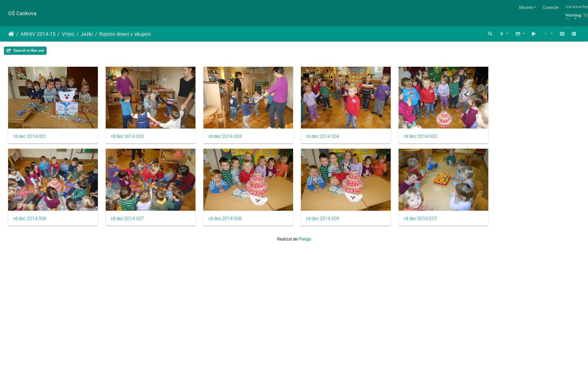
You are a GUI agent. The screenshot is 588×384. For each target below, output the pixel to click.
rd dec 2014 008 (234, 225)
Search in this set (25, 51)
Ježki (87, 34)
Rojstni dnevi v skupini (125, 34)
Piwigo (305, 246)
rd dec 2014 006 (30, 225)
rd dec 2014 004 (337, 140)
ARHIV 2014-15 (38, 34)
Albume (526, 7)
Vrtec (68, 34)
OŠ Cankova (22, 13)
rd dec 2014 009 (337, 225)
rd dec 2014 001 (30, 140)
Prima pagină (11, 34)
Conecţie (551, 7)
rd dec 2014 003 (234, 140)
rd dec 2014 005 (439, 140)
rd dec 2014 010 (439, 225)
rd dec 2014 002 (132, 140)
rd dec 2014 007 (132, 225)
